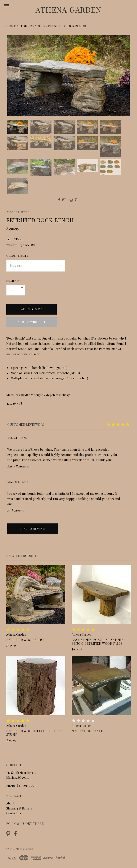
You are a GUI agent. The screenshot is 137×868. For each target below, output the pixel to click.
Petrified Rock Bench (67, 26)
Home (11, 26)
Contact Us (14, 813)
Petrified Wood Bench (26, 640)
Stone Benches (32, 26)
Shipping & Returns (19, 808)
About (10, 803)
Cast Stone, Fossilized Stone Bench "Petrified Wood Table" (98, 642)
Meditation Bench (88, 731)
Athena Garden (68, 9)
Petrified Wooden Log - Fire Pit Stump (34, 733)
